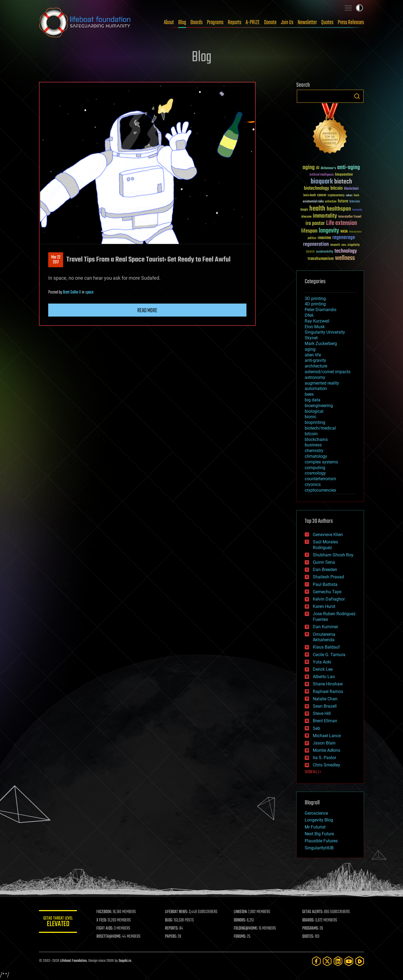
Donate (270, 22)
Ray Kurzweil (317, 321)
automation (316, 389)
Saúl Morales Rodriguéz (325, 545)
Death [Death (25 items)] (356, 196)
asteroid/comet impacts (328, 372)
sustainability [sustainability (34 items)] (325, 252)
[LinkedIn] (338, 961)
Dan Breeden (325, 570)
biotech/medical (320, 428)
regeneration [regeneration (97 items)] (316, 244)
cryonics (313, 484)
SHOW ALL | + (313, 772)
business (313, 445)
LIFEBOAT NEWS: (176, 912)
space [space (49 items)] (310, 251)
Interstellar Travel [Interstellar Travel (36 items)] (350, 217)
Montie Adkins (326, 750)
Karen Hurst (324, 606)
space (89, 292)
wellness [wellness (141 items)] (345, 258)
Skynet (311, 338)
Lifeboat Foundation (73, 961)
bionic (311, 417)
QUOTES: (308, 937)
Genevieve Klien (328, 535)
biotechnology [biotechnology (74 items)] (316, 188)
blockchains (316, 439)
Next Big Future (319, 834)
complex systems (321, 462)
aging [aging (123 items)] (309, 168)
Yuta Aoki (322, 662)
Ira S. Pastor (324, 758)
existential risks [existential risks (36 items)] (313, 202)
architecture (316, 366)
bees (309, 394)
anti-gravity (315, 360)
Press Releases (351, 22)
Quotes (327, 22)
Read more (147, 311)
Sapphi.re (125, 961)
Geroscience (316, 813)
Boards (196, 22)
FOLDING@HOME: (246, 929)
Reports (235, 22)
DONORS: (240, 920)
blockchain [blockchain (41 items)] (351, 189)
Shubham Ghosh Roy (333, 555)
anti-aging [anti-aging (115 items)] (349, 168)
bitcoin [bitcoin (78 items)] (337, 188)
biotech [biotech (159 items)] (343, 182)
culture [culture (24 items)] (349, 196)
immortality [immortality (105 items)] (325, 216)
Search (357, 96)
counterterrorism (320, 479)
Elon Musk (315, 327)
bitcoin (311, 434)
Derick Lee (323, 669)
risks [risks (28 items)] (344, 245)
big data (313, 400)
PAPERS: (171, 937)
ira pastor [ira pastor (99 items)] (315, 223)
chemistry (314, 451)
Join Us (287, 22)
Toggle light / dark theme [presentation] (359, 8)
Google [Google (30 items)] (304, 210)
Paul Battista (325, 584)
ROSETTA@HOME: (109, 937)
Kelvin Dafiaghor (329, 599)
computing (315, 468)
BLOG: (169, 920)
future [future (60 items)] (343, 201)
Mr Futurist (315, 827)
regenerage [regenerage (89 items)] (344, 238)
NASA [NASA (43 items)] (344, 232)
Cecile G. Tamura (329, 655)
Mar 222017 (56, 260)
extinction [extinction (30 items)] (331, 202)
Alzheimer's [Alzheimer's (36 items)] (328, 168)
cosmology (315, 473)
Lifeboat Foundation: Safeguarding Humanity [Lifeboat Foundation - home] (85, 22)
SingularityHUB (319, 848)
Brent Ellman (325, 721)
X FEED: (102, 920)
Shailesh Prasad (328, 577)
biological (314, 411)
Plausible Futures (321, 841)
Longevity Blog (319, 820)
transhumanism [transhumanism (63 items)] (321, 259)
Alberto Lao (324, 677)
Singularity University (325, 332)
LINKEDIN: (240, 912)
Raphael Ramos (328, 692)
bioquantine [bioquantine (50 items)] (344, 174)
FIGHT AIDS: (105, 929)
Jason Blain (324, 743)
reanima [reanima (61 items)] (324, 238)
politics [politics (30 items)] (312, 238)
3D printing (315, 299)
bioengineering (319, 406)
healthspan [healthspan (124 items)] (339, 209)
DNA (309, 315)
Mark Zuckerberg (321, 344)
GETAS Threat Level (58, 922)
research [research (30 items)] (335, 245)
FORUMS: (240, 937)
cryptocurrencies (320, 490)
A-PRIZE (253, 22)
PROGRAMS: (311, 929)
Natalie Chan (325, 699)
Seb (316, 728)
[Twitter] (327, 961)
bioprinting (315, 422)
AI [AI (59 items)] (318, 168)
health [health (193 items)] (317, 209)
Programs (215, 22)
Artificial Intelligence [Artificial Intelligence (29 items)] (322, 175)
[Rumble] (360, 961)
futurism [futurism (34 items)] (355, 202)
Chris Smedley (326, 765)
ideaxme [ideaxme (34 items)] (306, 217)
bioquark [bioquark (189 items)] (322, 182)
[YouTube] (349, 961)
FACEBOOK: (104, 912)
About (169, 22)
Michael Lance (327, 736)
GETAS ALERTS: (313, 912)
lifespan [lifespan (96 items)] (309, 231)
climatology (316, 456)
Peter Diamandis (321, 310)
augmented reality (322, 383)
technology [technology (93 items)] (346, 251)
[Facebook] (316, 961)
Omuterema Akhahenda (324, 637)
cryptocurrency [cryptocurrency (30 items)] (336, 196)
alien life (313, 355)
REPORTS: (172, 929)
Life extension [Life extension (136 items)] (342, 223)
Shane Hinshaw (328, 684)
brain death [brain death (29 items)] (310, 196)
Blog (182, 22)
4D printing (315, 304)
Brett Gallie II (72, 292)
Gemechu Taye (327, 592)
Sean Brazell (325, 706)
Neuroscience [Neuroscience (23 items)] (355, 232)
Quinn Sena (324, 562)
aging (310, 349)
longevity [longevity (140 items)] (329, 231)
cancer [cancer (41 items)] (322, 195)
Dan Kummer (325, 627)
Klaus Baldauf (326, 647)
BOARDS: (308, 920)
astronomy (315, 377)
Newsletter (307, 22)
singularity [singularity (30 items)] (354, 245)
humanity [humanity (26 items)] (357, 210)
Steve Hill (322, 713)
